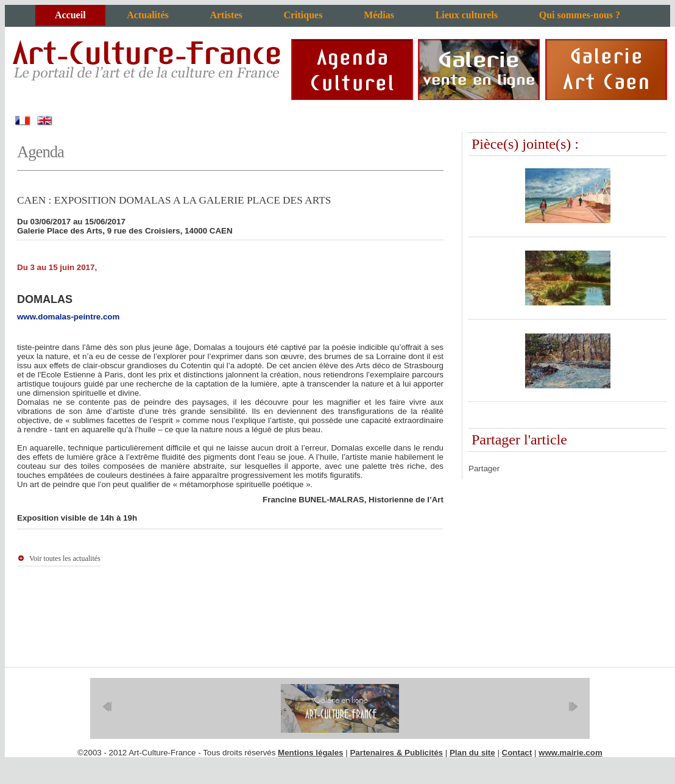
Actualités (147, 15)
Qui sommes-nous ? (580, 15)
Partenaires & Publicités (396, 753)
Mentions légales (310, 753)
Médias (379, 15)
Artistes (226, 15)
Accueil (70, 15)
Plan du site (472, 753)
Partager (484, 469)
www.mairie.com (571, 753)
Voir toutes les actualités (65, 558)
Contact (517, 753)
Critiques (303, 15)
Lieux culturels (467, 15)
